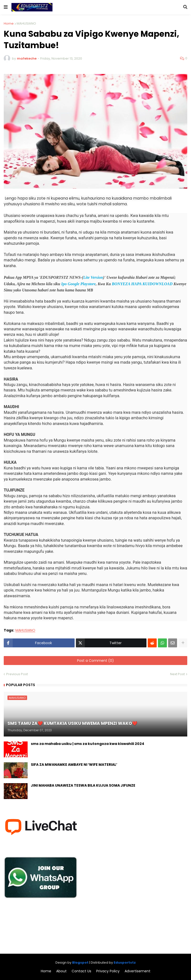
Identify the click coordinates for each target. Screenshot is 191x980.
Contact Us (81, 971)
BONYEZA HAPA (127, 284)
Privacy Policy (108, 971)
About (61, 971)
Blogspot (80, 962)
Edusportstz (125, 962)
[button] (6, 7)
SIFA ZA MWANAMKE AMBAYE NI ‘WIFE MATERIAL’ (74, 765)
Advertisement (138, 971)
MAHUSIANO (26, 23)
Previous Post (17, 674)
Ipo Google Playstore (78, 284)
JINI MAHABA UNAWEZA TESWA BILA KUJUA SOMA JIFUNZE (83, 786)
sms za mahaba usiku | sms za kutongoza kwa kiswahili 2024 (88, 744)
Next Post (177, 674)
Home (9, 23)
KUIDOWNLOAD (158, 284)
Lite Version (93, 277)
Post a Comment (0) (95, 661)
